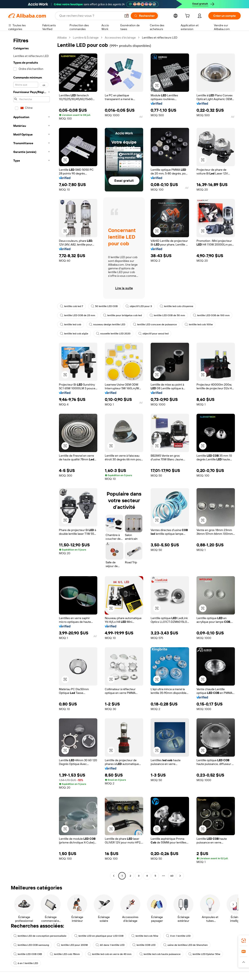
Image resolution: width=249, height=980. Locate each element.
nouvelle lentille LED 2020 (113, 334)
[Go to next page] (180, 876)
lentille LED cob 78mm (65, 954)
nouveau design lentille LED (107, 324)
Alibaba (62, 38)
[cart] (188, 16)
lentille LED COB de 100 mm (211, 315)
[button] (127, 16)
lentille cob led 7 (71, 306)
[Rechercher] (144, 16)
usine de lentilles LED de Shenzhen (186, 945)
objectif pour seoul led (153, 334)
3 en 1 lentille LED (178, 936)
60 (172, 876)
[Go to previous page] (114, 876)
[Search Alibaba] (90, 16)
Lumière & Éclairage (86, 38)
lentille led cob (71, 324)
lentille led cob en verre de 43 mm (110, 954)
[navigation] (32, 457)
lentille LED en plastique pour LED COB (99, 936)
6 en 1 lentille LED (26, 963)
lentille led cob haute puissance (160, 954)
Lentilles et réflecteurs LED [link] (160, 38)
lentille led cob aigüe (74, 334)
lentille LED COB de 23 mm (78, 315)
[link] (244, 941)
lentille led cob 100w (199, 324)
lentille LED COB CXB (28, 954)
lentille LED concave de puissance (155, 324)
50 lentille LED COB (104, 306)
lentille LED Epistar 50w (204, 954)
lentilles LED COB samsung (31, 945)
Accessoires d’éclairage (120, 38)
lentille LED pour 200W (72, 945)
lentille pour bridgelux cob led (122, 315)
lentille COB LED (144, 945)
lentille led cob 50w (145, 936)
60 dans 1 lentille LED (110, 945)
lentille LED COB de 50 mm (167, 315)
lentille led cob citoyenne (176, 306)
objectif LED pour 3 (139, 306)
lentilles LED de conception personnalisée (40, 936)
